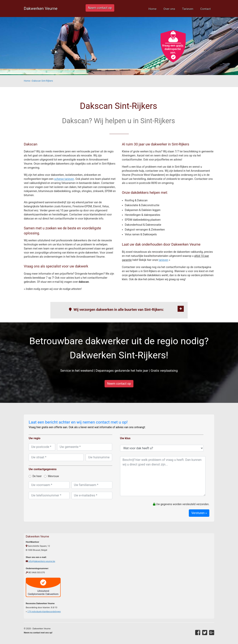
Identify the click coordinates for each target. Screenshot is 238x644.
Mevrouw (51, 476)
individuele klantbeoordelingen (44, 612)
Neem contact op (100, 8)
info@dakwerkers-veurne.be (42, 561)
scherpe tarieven (64, 179)
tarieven (163, 260)
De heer (35, 476)
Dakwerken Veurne (41, 9)
